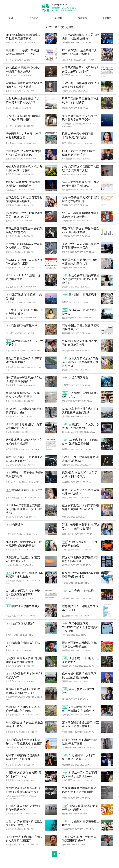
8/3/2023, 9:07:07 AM (81, 370)
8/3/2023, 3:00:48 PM (81, 715)
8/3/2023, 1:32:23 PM (77, 635)
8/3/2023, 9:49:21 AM (81, 417)
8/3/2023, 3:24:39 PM (83, 747)
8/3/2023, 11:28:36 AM (27, 517)
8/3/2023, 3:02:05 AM (83, 143)
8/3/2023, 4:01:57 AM (77, 175)
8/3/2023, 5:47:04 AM (24, 236)
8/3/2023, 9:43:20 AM (22, 417)
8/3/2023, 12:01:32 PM (25, 550)
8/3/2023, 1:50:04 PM (22, 650)
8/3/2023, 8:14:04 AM (85, 318)
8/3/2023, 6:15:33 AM (24, 252)
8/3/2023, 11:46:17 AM (27, 534)
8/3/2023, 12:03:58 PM (81, 550)
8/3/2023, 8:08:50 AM (26, 318)
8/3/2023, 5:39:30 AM (83, 221)
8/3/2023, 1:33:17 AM (79, 91)
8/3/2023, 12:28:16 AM (25, 60)
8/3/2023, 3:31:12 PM (24, 765)
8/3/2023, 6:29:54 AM (85, 252)
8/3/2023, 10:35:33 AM (81, 449)
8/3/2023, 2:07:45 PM (85, 666)
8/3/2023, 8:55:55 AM (81, 351)
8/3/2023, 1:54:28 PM (81, 650)
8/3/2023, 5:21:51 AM (79, 205)
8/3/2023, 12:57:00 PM (27, 616)
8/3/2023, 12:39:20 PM (81, 598)
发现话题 (82, 18)
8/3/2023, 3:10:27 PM (85, 732)
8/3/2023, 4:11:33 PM (79, 814)
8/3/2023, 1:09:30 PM (81, 616)
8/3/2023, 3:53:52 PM (83, 780)
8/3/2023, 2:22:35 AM (24, 126)
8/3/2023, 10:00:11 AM (23, 432)
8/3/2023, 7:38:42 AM (26, 302)
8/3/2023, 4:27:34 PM (24, 829)
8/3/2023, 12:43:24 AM (21, 75)
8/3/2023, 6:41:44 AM (79, 268)
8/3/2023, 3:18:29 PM (26, 747)
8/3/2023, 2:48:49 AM (26, 143)
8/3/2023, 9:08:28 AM (26, 385)
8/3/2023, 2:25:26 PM (24, 681)
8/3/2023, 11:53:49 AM (85, 534)
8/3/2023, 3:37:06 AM (24, 174)
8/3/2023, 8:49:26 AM (30, 351)
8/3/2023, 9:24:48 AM (81, 385)
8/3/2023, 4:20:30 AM (87, 190)
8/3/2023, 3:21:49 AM (83, 159)
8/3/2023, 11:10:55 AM (31, 498)
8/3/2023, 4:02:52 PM (81, 798)
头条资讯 (34, 18)
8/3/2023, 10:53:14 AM (29, 482)
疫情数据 (107, 18)
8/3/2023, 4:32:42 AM (24, 205)
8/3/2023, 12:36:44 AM (84, 60)
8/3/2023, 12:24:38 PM (79, 583)
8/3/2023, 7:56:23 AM (79, 302)
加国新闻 (58, 18)
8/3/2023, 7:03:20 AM (26, 287)
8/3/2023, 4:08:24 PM (26, 814)
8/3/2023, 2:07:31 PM (24, 666)
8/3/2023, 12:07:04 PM (23, 565)
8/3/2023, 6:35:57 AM (24, 268)
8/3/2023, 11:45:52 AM (77, 517)
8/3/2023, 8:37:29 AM (81, 333)
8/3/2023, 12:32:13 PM (23, 598)
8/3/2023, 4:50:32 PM (77, 845)
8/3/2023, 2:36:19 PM (79, 681)
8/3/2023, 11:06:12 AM (81, 482)
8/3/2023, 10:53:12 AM (81, 465)
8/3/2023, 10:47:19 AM (25, 465)
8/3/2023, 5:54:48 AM (81, 236)
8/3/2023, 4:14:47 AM (24, 190)
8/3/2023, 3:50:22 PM (24, 780)
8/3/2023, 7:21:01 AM (81, 287)
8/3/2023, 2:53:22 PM (28, 715)
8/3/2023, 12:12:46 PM (81, 565)
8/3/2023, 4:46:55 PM (28, 845)
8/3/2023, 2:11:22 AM (79, 108)
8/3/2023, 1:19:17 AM (24, 91)
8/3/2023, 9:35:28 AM (24, 401)
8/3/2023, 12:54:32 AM (81, 75)
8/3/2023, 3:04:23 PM (28, 732)
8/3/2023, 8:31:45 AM (24, 333)
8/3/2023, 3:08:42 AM (26, 159)
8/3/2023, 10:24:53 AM (29, 449)
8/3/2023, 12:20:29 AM (81, 42)
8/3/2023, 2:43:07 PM (79, 699)
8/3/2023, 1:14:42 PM (24, 635)
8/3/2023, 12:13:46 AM (25, 42)
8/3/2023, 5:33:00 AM (22, 221)
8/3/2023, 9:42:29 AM (83, 401)
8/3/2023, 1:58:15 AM (22, 108)
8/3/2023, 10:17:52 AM (85, 432)
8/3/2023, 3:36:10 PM (81, 765)
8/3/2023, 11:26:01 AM (79, 498)
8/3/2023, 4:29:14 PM (85, 829)
